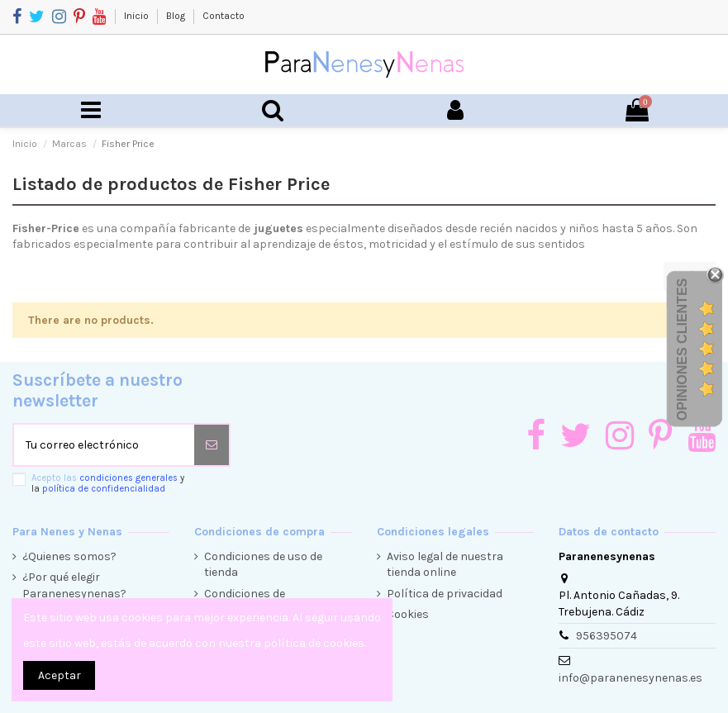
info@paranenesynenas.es (630, 678)
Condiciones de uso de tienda (263, 565)
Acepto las (108, 483)
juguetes (278, 228)
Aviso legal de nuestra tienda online (445, 565)
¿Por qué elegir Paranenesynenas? (74, 585)
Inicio (138, 16)
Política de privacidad (445, 594)
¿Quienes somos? (69, 556)
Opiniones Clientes (682, 349)
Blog (177, 16)
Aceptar (59, 675)
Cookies (408, 614)
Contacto (224, 16)
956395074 (607, 636)
